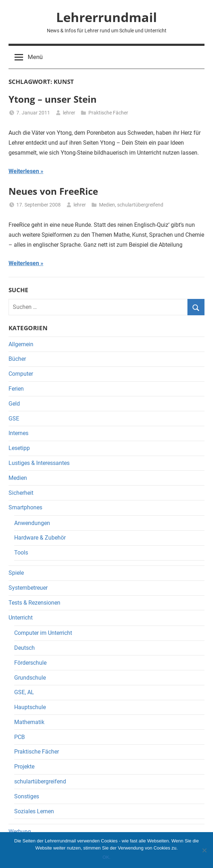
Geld (14, 404)
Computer (21, 374)
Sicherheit (21, 493)
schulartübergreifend (140, 205)
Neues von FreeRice (53, 191)
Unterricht (21, 618)
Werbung (20, 832)
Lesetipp (19, 448)
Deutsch (24, 648)
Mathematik (29, 722)
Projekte (24, 767)
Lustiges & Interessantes (39, 463)
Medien (107, 205)
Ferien (16, 389)
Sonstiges (27, 796)
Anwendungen (32, 523)
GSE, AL (24, 692)
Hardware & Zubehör (40, 538)
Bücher (17, 359)
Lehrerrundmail (106, 17)
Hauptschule (30, 707)
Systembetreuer (28, 588)
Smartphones (25, 507)
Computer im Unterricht (43, 633)
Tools (21, 553)
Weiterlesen (24, 171)
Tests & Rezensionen (34, 603)
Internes (18, 433)
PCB (20, 737)
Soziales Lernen (34, 811)
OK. (106, 857)
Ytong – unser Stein (53, 99)
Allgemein (21, 344)
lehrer (69, 113)
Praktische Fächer (108, 113)
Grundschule (30, 678)
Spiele (16, 573)
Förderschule (30, 663)
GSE (14, 419)
